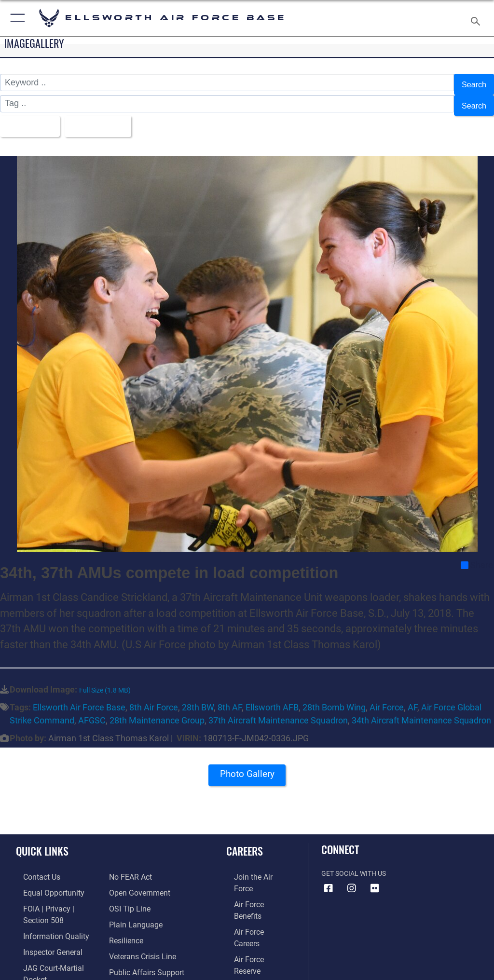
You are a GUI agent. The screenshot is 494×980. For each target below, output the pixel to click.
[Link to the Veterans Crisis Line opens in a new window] (138, 925)
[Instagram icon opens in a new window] (352, 877)
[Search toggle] (477, 18)
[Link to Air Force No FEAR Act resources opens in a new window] (35, 969)
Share (477, 555)
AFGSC (92, 710)
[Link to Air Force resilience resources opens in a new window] (124, 910)
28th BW (198, 697)
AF (412, 697)
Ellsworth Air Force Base (79, 697)
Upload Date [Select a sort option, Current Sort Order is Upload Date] (103, 118)
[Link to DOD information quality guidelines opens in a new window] (45, 910)
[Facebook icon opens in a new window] (329, 877)
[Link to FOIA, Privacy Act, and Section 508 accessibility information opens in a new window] (56, 895)
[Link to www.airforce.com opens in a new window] (252, 865)
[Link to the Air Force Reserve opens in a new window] (252, 910)
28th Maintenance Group (157, 710)
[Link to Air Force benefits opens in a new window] (253, 880)
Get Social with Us (354, 863)
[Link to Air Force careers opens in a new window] (252, 895)
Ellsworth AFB (272, 697)
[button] (16, 18)
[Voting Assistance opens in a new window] (136, 955)
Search (473, 83)
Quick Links (42, 840)
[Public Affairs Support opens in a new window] (142, 940)
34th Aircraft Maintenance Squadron (421, 710)
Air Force (387, 697)
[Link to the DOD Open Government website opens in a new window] (136, 865)
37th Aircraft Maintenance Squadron (278, 710)
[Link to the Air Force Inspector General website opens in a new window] (42, 925)
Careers (245, 840)
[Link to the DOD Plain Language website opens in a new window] (132, 895)
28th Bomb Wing (334, 697)
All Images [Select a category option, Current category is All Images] (29, 118)
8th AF (230, 697)
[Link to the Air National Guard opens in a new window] (254, 925)
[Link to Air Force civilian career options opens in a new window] (248, 940)
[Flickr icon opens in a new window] (375, 877)
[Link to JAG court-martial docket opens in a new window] (54, 940)
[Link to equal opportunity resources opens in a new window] (43, 880)
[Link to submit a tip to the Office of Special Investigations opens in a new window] (127, 880)
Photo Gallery (247, 766)
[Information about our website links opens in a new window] (38, 955)
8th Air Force (154, 697)
